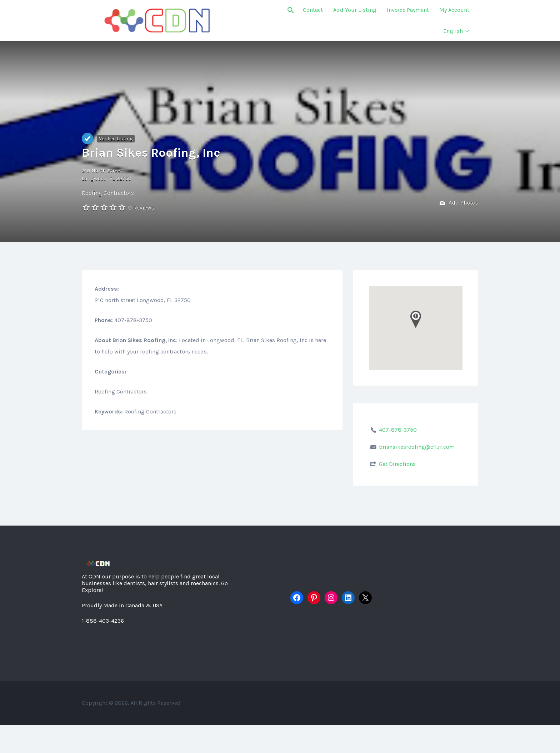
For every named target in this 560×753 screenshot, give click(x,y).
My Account (454, 10)
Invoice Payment (408, 10)
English (453, 31)
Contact (313, 10)
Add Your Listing (355, 10)
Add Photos (459, 203)
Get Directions (397, 464)
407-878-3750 (398, 430)
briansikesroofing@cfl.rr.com (417, 447)
